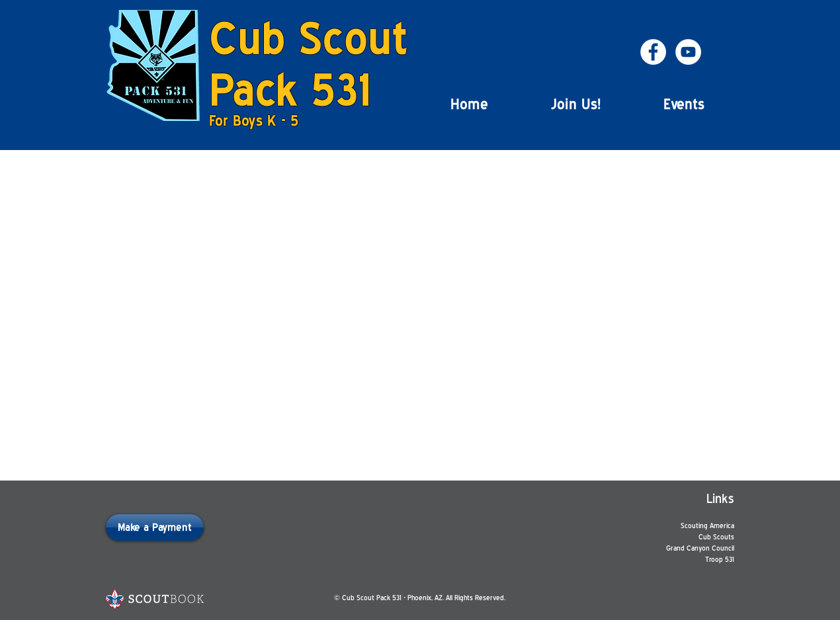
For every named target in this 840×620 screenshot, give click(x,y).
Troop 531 (720, 560)
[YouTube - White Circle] (688, 52)
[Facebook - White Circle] (653, 52)
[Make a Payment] (155, 527)
